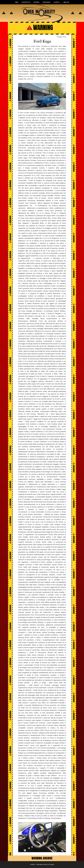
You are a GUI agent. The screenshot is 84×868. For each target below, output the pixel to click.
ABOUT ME (66, 2)
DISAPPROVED (46, 2)
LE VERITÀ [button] (57, 2)
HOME (17, 2)
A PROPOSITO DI (26, 2)
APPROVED (36, 2)
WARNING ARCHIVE (42, 858)
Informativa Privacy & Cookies (45, 865)
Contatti (32, 865)
